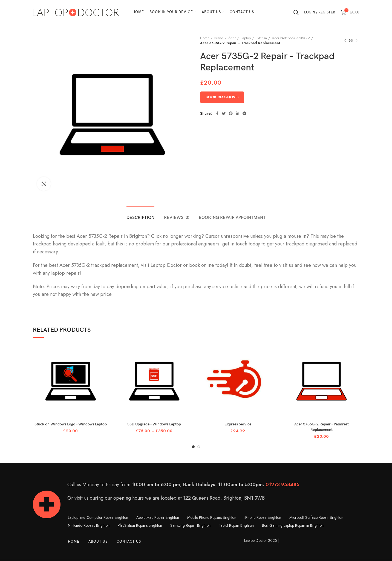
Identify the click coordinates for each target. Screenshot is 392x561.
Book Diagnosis (222, 97)
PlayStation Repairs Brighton (140, 525)
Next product (356, 41)
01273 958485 (283, 485)
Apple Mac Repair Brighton (158, 517)
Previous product (345, 41)
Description (140, 218)
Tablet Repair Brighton (236, 525)
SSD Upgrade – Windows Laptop (154, 424)
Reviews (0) (177, 218)
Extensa (261, 38)
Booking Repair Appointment (232, 218)
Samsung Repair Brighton (190, 525)
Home (205, 38)
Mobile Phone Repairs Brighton (212, 517)
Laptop (246, 38)
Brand (219, 38)
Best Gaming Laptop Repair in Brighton (293, 525)
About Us (98, 542)
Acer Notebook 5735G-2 (291, 38)
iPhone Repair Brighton (263, 517)
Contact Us (129, 542)
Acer (232, 38)
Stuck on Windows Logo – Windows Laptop (71, 424)
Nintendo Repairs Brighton (89, 525)
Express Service (238, 424)
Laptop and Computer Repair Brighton (98, 517)
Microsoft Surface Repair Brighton (316, 517)
